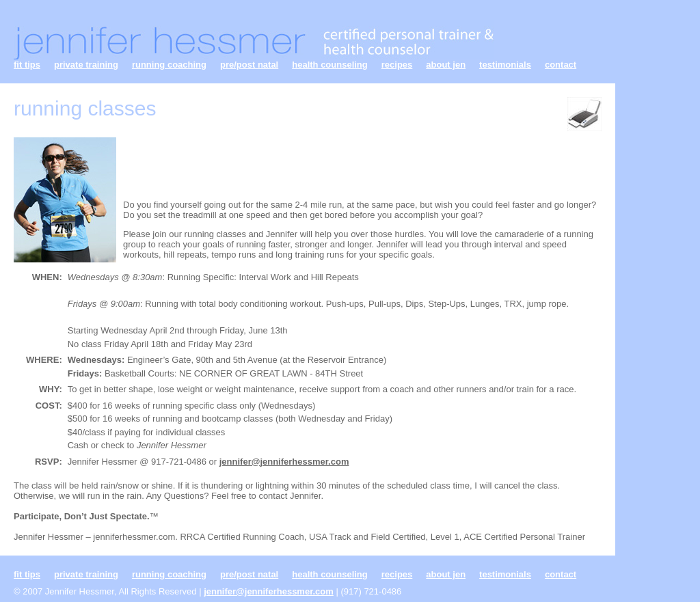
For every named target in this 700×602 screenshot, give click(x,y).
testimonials (505, 65)
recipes (397, 65)
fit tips (27, 65)
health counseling (330, 65)
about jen (446, 65)
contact (561, 65)
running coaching (169, 65)
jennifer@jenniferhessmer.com (284, 462)
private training (86, 65)
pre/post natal (249, 65)
